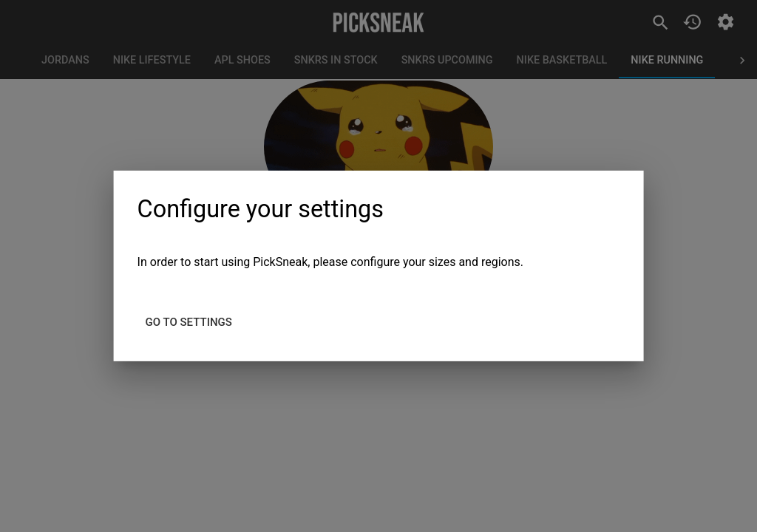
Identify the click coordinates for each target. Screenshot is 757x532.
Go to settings (189, 322)
